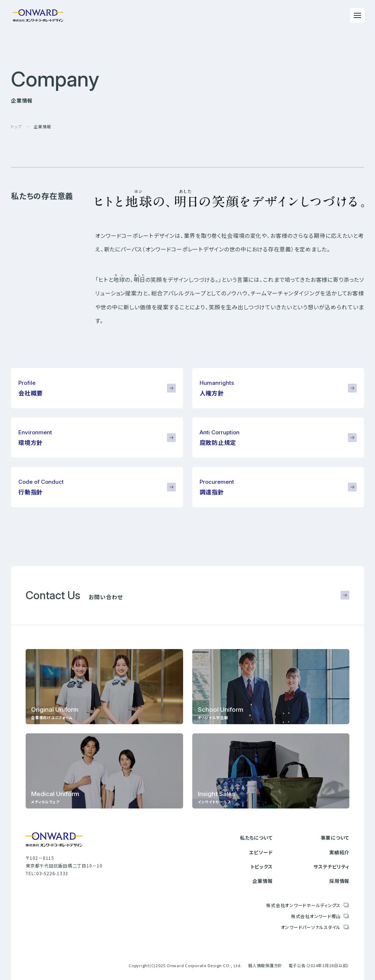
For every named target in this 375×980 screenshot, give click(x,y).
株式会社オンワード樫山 (316, 916)
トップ (16, 126)
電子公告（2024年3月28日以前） (319, 965)
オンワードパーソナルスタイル (311, 927)
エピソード (261, 852)
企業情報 (262, 881)
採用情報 (339, 881)
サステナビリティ (331, 867)
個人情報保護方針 (265, 965)
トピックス (262, 867)
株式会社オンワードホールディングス (303, 905)
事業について (335, 838)
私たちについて (256, 838)
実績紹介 (339, 852)
